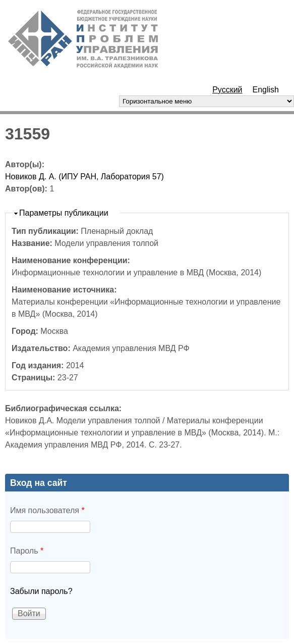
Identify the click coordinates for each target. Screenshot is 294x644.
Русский (227, 90)
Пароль (27, 551)
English (266, 90)
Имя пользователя (47, 510)
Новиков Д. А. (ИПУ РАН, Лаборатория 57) (84, 177)
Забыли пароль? (41, 591)
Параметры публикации (64, 213)
